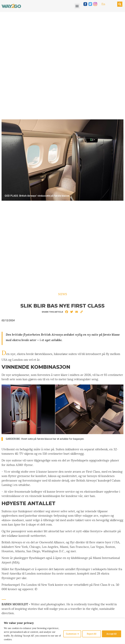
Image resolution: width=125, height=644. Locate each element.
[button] (77, 6)
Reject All (91, 634)
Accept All (112, 634)
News (63, 294)
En (103, 4)
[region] (63, 631)
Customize (71, 634)
